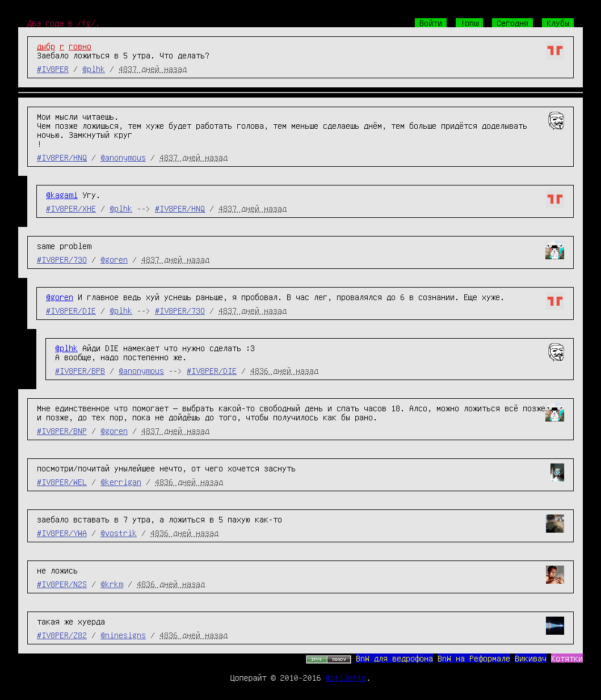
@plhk (94, 69)
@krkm (112, 584)
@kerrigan (121, 482)
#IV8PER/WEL (62, 482)
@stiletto (346, 677)
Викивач (531, 658)
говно (80, 46)
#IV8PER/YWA (62, 533)
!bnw (469, 23)
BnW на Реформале (474, 658)
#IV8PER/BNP (62, 431)
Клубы (558, 23)
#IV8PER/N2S (62, 584)
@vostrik (119, 533)
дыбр (46, 46)
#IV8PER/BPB (80, 370)
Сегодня (512, 23)
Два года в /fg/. (64, 23)
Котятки (567, 658)
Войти (431, 23)
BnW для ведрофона (394, 658)
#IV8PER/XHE (71, 208)
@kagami (62, 195)
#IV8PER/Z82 (62, 635)
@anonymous (123, 157)
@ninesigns (123, 635)
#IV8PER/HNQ (62, 157)
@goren (114, 259)
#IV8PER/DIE (71, 310)
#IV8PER (53, 69)
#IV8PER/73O (62, 259)
